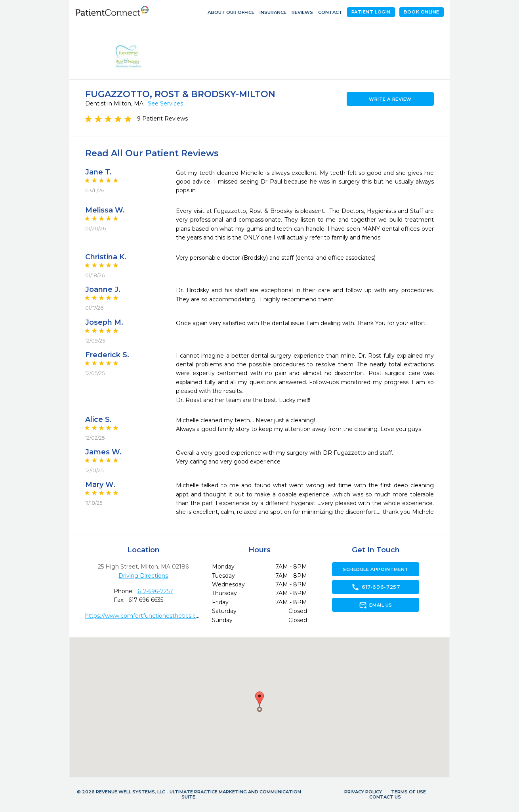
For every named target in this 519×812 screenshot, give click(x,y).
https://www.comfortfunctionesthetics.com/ (146, 616)
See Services (165, 103)
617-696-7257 (155, 591)
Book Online (422, 12)
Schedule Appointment (376, 569)
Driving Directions (143, 576)
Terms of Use (408, 792)
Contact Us (385, 797)
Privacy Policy (363, 792)
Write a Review (390, 99)
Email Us (375, 605)
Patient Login (371, 12)
